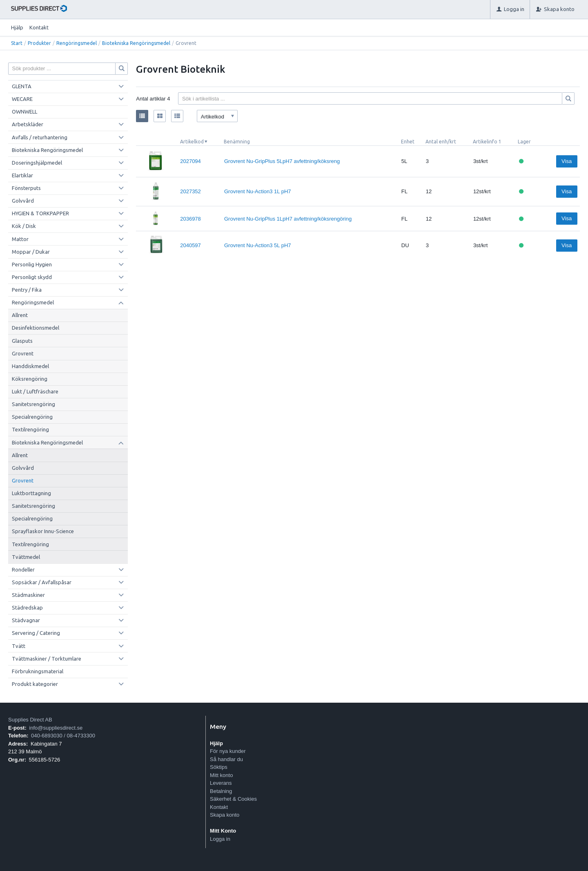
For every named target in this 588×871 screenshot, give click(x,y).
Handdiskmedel (30, 366)
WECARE (22, 99)
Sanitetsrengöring (33, 404)
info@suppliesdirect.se (56, 728)
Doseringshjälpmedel (37, 163)
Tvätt (19, 646)
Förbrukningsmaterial (38, 671)
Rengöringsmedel (77, 43)
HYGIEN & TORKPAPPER (40, 213)
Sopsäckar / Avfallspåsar (42, 582)
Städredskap (27, 607)
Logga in (220, 839)
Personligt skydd (32, 277)
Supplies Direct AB (30, 720)
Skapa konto (225, 815)
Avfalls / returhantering (40, 137)
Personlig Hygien (32, 264)
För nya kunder (228, 751)
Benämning (237, 142)
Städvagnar (26, 620)
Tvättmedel (26, 557)
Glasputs (22, 341)
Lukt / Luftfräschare (35, 391)
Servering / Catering (36, 633)
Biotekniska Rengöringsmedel (136, 43)
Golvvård (23, 201)
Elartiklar (22, 175)
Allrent (20, 315)
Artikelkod (192, 142)
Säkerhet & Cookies (233, 799)
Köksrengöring (30, 379)
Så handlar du (226, 759)
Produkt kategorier (35, 684)
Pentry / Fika (27, 290)
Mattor (20, 239)
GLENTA (22, 86)
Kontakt (39, 27)
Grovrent (23, 353)
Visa (567, 161)
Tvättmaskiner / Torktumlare (47, 659)
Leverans (221, 783)
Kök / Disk (24, 226)
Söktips (219, 767)
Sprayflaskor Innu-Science (43, 531)
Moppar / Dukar (31, 252)
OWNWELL (24, 112)
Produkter (39, 43)
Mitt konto (221, 775)
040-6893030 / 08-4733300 (63, 736)
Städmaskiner (28, 595)
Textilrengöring (30, 429)
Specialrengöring (32, 417)
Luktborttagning (31, 493)
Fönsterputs (26, 188)
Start (17, 43)
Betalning (221, 791)
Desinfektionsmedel (36, 328)
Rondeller (23, 569)
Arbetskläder (28, 124)
